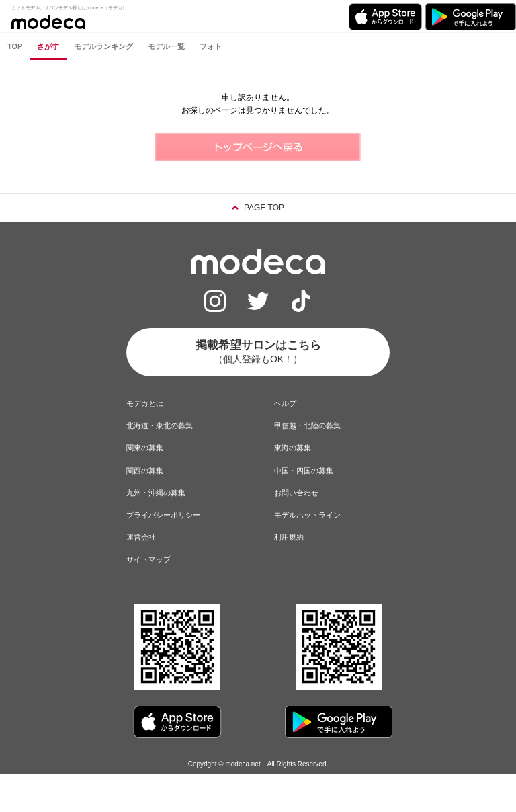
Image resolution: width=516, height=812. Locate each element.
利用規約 (289, 537)
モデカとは (145, 403)
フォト (211, 46)
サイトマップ (148, 559)
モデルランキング (103, 46)
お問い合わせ (296, 493)
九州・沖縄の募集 (156, 493)
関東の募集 (145, 448)
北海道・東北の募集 (160, 425)
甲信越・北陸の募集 (307, 425)
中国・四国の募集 (304, 471)
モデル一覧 (166, 46)
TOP (15, 46)
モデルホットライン (307, 515)
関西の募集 (145, 471)
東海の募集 (293, 448)
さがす (48, 46)
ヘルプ (285, 403)
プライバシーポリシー (163, 515)
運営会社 (141, 537)
